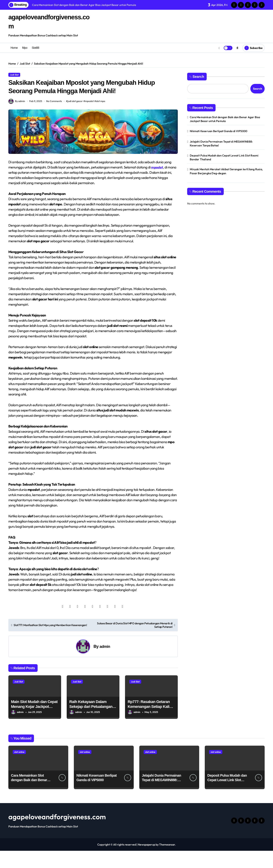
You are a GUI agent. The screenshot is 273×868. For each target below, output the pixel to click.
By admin (17, 119)
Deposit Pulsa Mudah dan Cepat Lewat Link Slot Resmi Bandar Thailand (224, 157)
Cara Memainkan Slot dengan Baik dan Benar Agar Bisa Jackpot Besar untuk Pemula (225, 119)
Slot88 (35, 48)
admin (105, 664)
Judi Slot (14, 75)
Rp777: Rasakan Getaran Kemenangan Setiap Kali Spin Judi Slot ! (149, 724)
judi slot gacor (76, 118)
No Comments (55, 118)
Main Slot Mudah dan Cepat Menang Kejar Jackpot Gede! (34, 724)
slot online (19, 769)
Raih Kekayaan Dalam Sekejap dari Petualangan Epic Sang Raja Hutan (91, 724)
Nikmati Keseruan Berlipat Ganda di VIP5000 (219, 131)
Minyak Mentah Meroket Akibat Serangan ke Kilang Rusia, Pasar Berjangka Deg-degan (226, 171)
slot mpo (102, 118)
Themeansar (167, 862)
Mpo (25, 48)
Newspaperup (147, 862)
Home (14, 48)
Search (197, 77)
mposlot (90, 118)
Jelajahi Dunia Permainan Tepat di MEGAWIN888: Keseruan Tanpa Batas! (221, 143)
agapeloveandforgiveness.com (57, 834)
